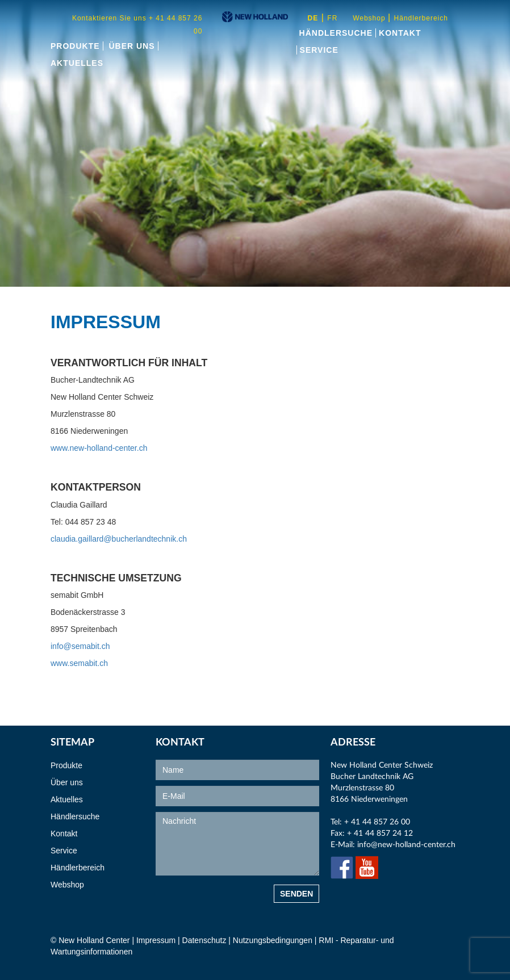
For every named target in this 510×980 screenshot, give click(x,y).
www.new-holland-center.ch (99, 448)
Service (319, 50)
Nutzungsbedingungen (274, 940)
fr (332, 18)
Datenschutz (204, 940)
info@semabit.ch (80, 646)
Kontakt (400, 33)
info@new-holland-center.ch (406, 845)
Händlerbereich (421, 18)
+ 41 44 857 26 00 (377, 822)
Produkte (75, 46)
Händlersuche (336, 33)
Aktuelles (77, 63)
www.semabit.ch (79, 663)
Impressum (156, 940)
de (313, 18)
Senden (296, 894)
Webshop (370, 18)
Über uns (131, 46)
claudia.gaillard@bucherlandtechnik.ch (119, 539)
